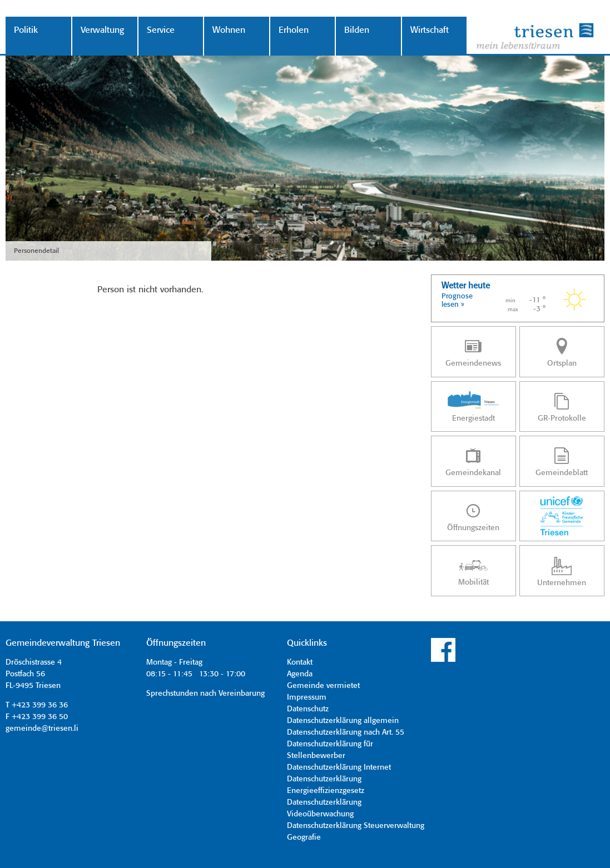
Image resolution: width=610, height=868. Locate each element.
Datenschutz (308, 709)
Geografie (304, 837)
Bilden (357, 30)
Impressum (307, 697)
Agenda (300, 674)
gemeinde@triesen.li (42, 729)
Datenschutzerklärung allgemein (343, 721)
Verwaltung (102, 30)
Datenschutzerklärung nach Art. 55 (346, 732)
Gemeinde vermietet (323, 686)
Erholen (294, 30)
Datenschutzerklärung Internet (339, 767)
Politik (26, 30)
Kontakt (300, 662)
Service (161, 30)
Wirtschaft (430, 30)
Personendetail (36, 251)
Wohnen (229, 30)
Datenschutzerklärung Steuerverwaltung (356, 826)
